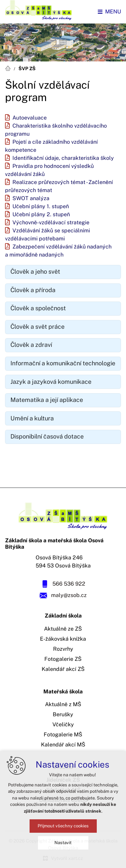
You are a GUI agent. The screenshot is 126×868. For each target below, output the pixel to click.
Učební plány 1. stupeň (41, 207)
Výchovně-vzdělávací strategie (51, 223)
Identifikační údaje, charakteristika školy (63, 158)
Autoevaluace (30, 118)
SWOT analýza (31, 198)
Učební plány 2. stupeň (41, 215)
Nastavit (63, 843)
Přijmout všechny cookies (63, 826)
